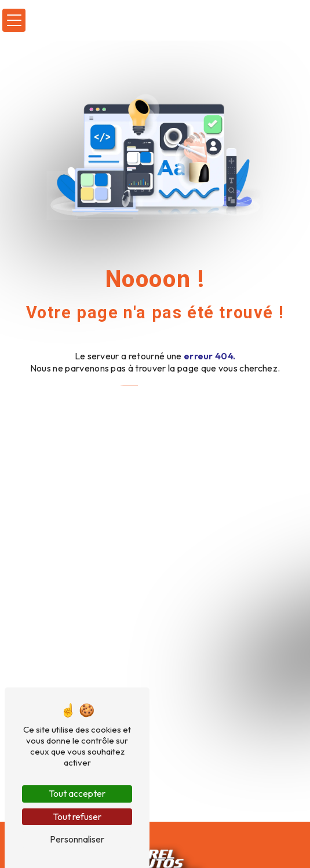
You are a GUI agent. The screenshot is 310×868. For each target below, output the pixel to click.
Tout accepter (77, 793)
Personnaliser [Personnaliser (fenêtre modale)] (77, 839)
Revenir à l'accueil (155, 396)
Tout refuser (77, 816)
